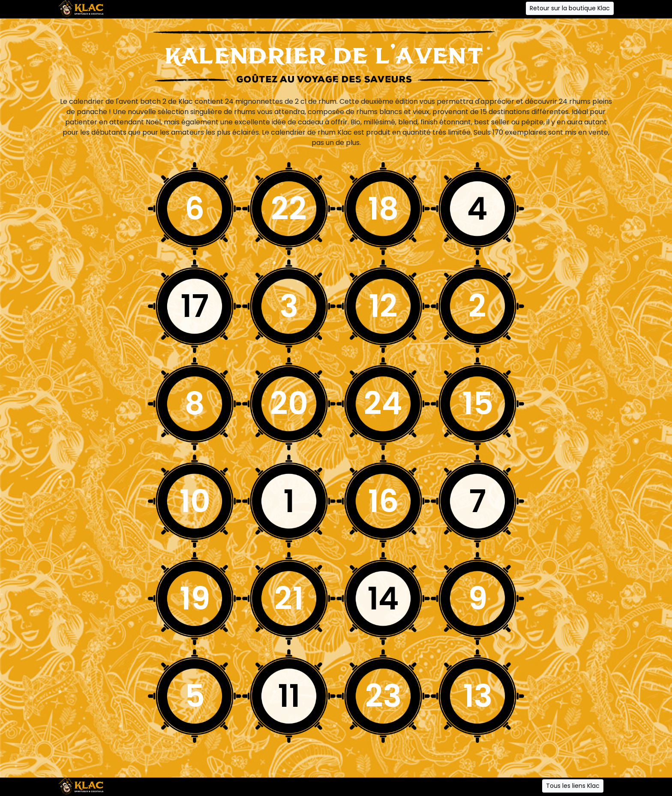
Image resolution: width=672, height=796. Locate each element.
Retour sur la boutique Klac (570, 8)
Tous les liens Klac (573, 786)
